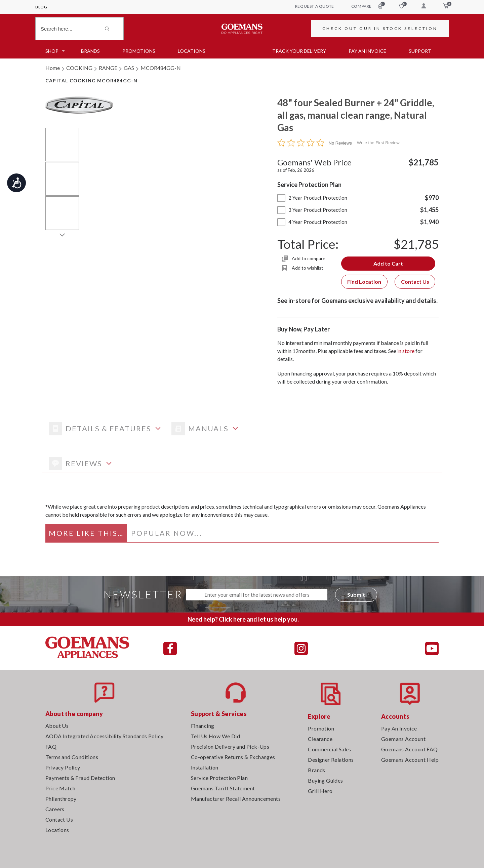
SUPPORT (420, 51)
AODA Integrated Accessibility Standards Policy (104, 736)
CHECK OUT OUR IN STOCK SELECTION (380, 28)
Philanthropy (61, 799)
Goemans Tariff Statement (223, 788)
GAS (129, 68)
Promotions (139, 51)
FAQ (51, 746)
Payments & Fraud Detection (80, 778)
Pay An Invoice (399, 728)
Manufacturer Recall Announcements (236, 799)
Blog (41, 7)
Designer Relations (331, 760)
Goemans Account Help (410, 760)
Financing (203, 726)
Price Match (60, 788)
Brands (90, 51)
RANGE (108, 68)
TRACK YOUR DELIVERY (299, 51)
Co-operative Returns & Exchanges (233, 757)
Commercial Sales (329, 749)
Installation (205, 767)
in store (406, 351)
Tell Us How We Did (215, 736)
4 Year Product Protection (312, 222)
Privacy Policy (63, 767)
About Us (57, 726)
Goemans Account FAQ (410, 749)
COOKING (79, 68)
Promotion (321, 728)
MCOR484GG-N (161, 68)
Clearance (320, 739)
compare (367, 6)
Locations (192, 51)
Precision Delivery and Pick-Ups (230, 746)
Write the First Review (378, 143)
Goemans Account (403, 739)
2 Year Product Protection (312, 198)
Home (53, 68)
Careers (55, 809)
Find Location (364, 282)
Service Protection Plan (219, 778)
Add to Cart (388, 263)
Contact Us (415, 282)
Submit (356, 595)
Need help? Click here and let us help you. (243, 619)
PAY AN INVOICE (367, 51)
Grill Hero (320, 791)
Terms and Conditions (72, 757)
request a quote (315, 6)
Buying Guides (325, 780)
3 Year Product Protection (312, 210)
